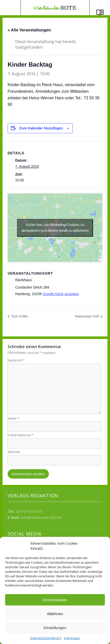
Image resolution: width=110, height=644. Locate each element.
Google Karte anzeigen (61, 294)
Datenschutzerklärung (46, 638)
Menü (10, 8)
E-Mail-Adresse (20, 435)
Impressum (72, 638)
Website (14, 452)
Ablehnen (55, 614)
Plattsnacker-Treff (87, 316)
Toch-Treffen (19, 316)
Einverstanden (55, 600)
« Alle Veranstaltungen (29, 30)
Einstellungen (55, 628)
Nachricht (16, 360)
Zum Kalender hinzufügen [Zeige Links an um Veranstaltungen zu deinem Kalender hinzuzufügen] (41, 128)
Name (13, 418)
